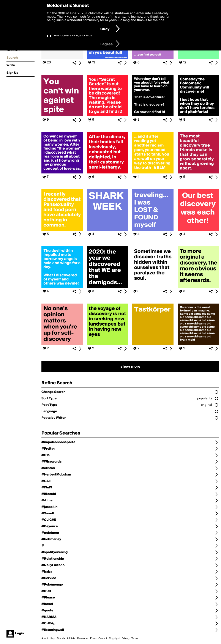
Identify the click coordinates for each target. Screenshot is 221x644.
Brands (61, 638)
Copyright (114, 638)
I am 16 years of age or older (73, 35)
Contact (103, 638)
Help (52, 638)
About (45, 638)
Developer (83, 638)
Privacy (126, 638)
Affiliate (71, 638)
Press (93, 638)
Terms (135, 638)
